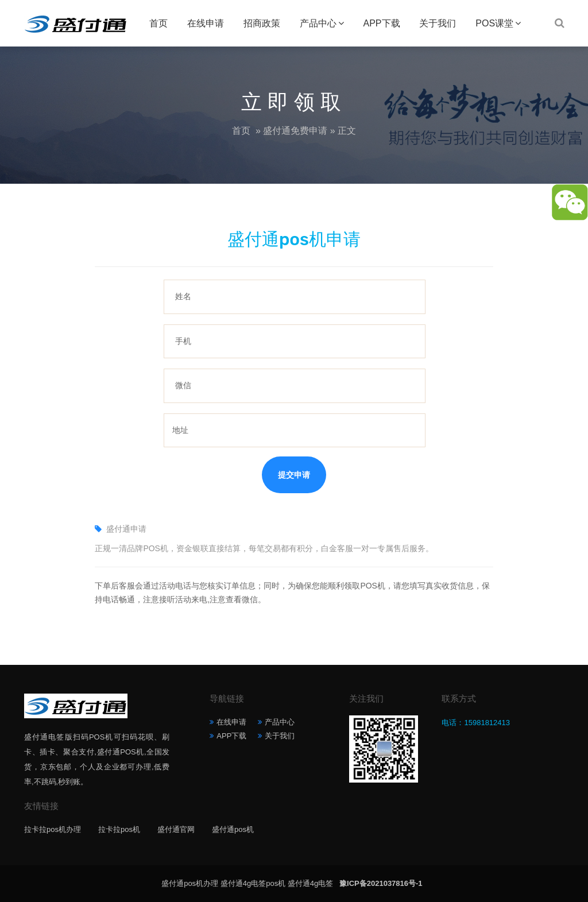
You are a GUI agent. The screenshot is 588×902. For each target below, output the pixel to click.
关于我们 (438, 23)
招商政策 (262, 23)
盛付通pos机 (233, 829)
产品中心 (318, 23)
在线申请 (206, 23)
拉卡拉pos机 (119, 829)
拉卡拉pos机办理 (53, 829)
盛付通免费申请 (295, 131)
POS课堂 (494, 23)
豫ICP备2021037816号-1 (381, 883)
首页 (158, 23)
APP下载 (381, 23)
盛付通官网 (176, 829)
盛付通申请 (126, 529)
